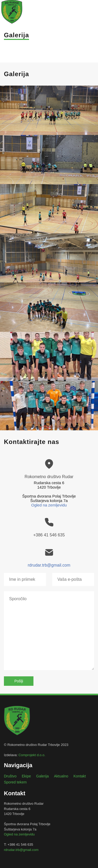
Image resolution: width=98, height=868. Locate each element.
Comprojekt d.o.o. (32, 755)
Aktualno (61, 776)
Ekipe (26, 776)
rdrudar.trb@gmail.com (49, 565)
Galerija (42, 776)
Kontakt (80, 776)
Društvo (10, 776)
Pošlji (19, 681)
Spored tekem (15, 782)
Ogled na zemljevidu (49, 505)
